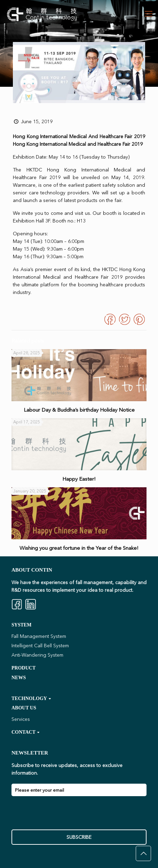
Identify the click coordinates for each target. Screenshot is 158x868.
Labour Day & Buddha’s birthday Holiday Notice (79, 410)
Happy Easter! (79, 479)
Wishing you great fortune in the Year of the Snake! (79, 548)
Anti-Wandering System (37, 655)
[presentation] (64, 816)
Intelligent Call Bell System (40, 646)
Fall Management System (39, 636)
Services (21, 719)
